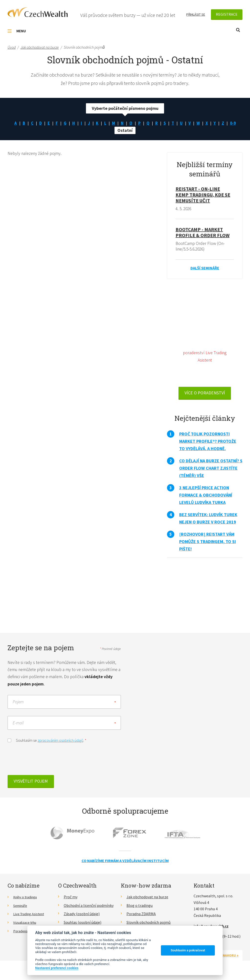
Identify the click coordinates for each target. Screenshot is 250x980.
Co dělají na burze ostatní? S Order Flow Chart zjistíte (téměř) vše (211, 470)
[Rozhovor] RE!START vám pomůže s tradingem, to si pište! (208, 544)
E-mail (18, 726)
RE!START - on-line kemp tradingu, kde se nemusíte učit (203, 195)
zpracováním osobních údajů (60, 743)
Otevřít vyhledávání (238, 30)
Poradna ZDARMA (141, 917)
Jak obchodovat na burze (147, 900)
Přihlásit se (196, 14)
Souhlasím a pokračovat (188, 950)
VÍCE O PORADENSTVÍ (205, 395)
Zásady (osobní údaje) (82, 917)
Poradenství (23, 934)
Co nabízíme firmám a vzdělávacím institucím (125, 864)
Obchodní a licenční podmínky (89, 908)
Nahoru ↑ (231, 958)
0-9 (235, 124)
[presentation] (45, 763)
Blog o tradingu (140, 908)
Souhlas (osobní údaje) (83, 925)
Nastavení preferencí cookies (57, 968)
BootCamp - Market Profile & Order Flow (203, 233)
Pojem (18, 705)
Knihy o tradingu (27, 900)
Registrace (227, 14)
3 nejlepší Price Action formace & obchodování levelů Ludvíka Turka (206, 497)
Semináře (21, 908)
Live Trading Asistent (31, 917)
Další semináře (205, 269)
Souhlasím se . (47, 743)
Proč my (71, 900)
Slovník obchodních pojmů (149, 925)
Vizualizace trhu (26, 925)
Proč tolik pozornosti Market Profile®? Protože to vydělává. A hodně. (208, 443)
